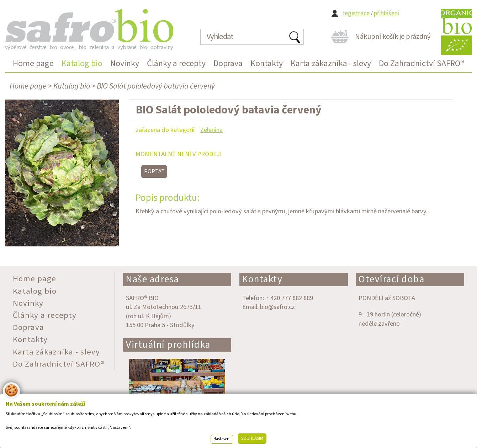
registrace (356, 13)
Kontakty (262, 279)
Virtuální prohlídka (168, 345)
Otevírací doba (391, 279)
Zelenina (211, 130)
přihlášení (386, 13)
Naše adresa (153, 279)
